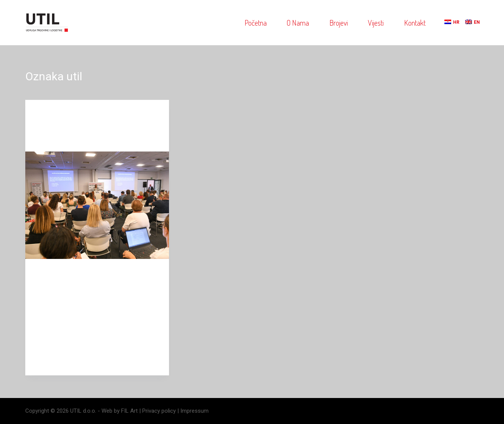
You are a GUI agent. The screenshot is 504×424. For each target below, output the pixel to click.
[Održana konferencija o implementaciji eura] (97, 205)
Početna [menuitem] (256, 23)
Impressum (194, 411)
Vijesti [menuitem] (376, 23)
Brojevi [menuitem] (339, 23)
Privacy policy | (161, 411)
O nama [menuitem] (298, 23)
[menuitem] (448, 23)
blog (43, 115)
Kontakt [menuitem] (415, 23)
